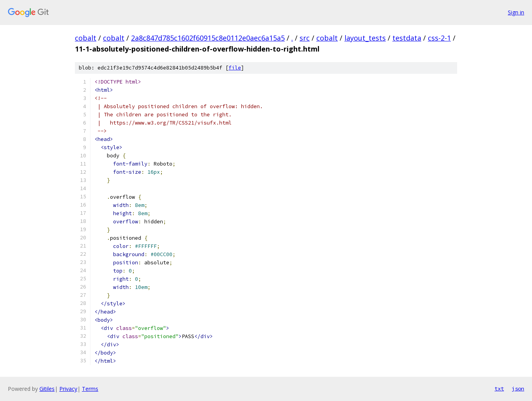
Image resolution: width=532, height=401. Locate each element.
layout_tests (365, 38)
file (235, 68)
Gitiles (47, 389)
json (518, 389)
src (305, 38)
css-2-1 (439, 38)
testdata (407, 38)
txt (499, 389)
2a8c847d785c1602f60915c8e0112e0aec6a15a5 (208, 38)
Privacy (68, 389)
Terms (90, 389)
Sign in (516, 12)
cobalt (86, 38)
